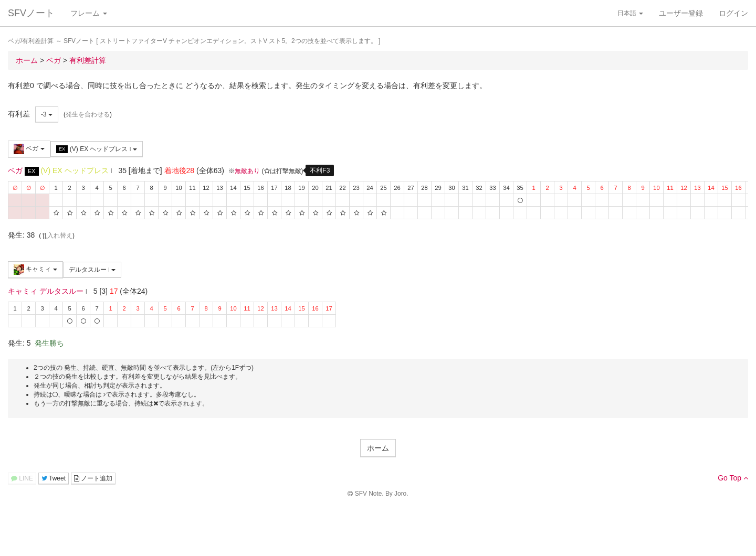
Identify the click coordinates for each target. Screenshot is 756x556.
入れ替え (57, 236)
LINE (22, 478)
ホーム (378, 448)
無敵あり (247, 171)
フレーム (89, 13)
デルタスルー (92, 270)
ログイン (733, 13)
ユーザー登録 (681, 13)
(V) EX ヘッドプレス (97, 149)
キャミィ (35, 270)
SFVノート (31, 13)
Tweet (54, 478)
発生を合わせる (88, 114)
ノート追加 (93, 478)
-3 (47, 114)
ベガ (29, 149)
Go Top (733, 478)
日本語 (630, 13)
